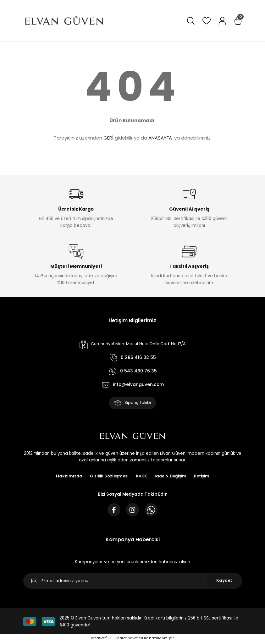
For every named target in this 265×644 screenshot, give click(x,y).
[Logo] (64, 21)
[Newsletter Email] (133, 582)
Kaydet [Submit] (224, 582)
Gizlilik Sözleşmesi (108, 477)
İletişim (203, 477)
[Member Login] (222, 21)
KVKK (141, 477)
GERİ (108, 138)
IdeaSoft (99, 640)
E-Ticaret (119, 640)
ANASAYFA (160, 138)
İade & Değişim (171, 477)
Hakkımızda (67, 477)
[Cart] (238, 21)
